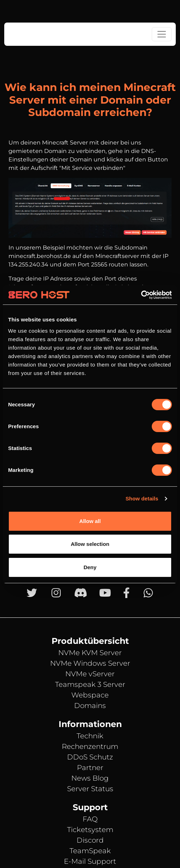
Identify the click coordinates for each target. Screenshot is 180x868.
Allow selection (90, 544)
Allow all (90, 521)
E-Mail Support (90, 861)
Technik (90, 736)
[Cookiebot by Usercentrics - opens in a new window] (141, 295)
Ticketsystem (90, 830)
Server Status (90, 789)
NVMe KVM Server (90, 653)
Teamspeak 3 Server (90, 684)
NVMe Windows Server (90, 663)
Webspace (90, 695)
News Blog (90, 778)
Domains (90, 706)
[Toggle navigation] (162, 34)
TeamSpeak (90, 851)
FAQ (90, 819)
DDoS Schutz (90, 757)
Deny (90, 567)
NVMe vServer (90, 674)
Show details (142, 498)
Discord (90, 840)
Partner (90, 768)
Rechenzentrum (90, 746)
